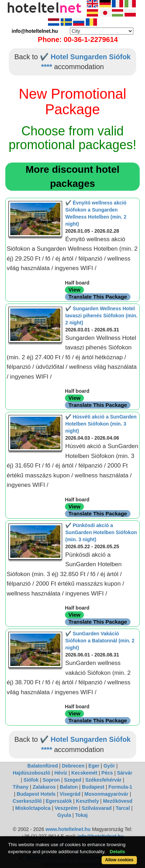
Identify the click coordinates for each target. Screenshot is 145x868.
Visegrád (70, 794)
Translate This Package (98, 297)
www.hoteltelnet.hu (68, 829)
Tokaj (81, 815)
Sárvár (125, 773)
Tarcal (123, 808)
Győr (109, 766)
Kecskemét (84, 773)
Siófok (31, 780)
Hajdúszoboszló (32, 773)
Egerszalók (59, 801)
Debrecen (73, 766)
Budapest (93, 787)
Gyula (64, 815)
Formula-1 (120, 787)
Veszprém (66, 808)
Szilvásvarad (97, 808)
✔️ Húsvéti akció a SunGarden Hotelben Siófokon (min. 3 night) (101, 424)
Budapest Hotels (36, 794)
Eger (94, 766)
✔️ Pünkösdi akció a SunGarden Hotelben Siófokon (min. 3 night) (101, 532)
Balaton (69, 787)
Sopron (51, 780)
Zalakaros (44, 787)
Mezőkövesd (118, 801)
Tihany (21, 787)
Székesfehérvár (104, 780)
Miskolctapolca (33, 808)
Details (117, 852)
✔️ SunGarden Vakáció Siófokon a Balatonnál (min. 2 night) (100, 641)
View (74, 290)
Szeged (72, 780)
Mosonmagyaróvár (106, 794)
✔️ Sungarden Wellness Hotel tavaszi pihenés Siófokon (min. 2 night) (101, 316)
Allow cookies (119, 860)
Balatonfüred (43, 766)
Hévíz (61, 773)
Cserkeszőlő (27, 801)
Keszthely (87, 801)
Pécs (107, 773)
